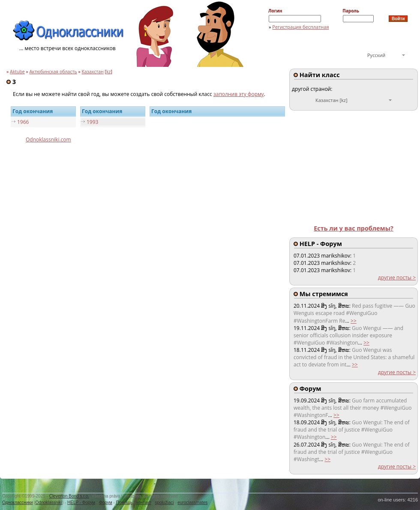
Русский (376, 55)
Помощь (124, 502)
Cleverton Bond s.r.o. (69, 496)
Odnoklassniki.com (48, 139)
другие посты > (397, 277)
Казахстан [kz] (331, 100)
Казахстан (92, 72)
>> (354, 321)
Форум (105, 502)
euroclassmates (192, 502)
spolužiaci (165, 502)
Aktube (17, 72)
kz (109, 72)
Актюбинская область (53, 72)
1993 (92, 122)
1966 (23, 122)
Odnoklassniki (49, 502)
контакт (144, 502)
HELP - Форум (81, 502)
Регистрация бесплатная (300, 27)
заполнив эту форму (239, 94)
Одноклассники (17, 502)
